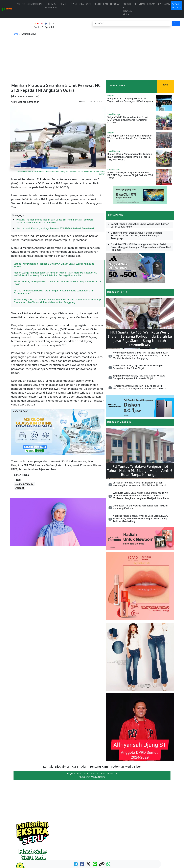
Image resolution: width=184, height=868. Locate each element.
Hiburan (115, 4)
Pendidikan (101, 4)
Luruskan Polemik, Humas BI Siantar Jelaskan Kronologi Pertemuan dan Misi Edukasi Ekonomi (139, 484)
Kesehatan (164, 4)
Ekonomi (139, 4)
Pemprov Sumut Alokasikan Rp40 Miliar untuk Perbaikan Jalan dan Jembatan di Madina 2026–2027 (141, 387)
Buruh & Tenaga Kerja (127, 9)
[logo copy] (102, 865)
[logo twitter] (89, 865)
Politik (21, 4)
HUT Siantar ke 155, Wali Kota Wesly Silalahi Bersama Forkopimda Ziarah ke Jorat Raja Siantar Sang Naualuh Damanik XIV (140, 338)
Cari (176, 23)
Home (15, 34)
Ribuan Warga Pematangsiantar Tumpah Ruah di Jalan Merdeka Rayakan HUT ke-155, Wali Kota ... (130, 157)
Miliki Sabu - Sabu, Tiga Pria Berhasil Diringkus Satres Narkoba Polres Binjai (138, 367)
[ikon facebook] (82, 865)
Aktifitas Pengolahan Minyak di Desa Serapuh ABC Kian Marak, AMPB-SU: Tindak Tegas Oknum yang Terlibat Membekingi (140, 519)
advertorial (35, 4)
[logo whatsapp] (108, 865)
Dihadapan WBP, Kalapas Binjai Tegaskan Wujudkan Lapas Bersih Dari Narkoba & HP (130, 138)
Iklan (84, 767)
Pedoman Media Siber (126, 767)
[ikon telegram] (76, 865)
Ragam (151, 4)
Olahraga (85, 4)
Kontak (48, 767)
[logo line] (95, 865)
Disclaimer (62, 767)
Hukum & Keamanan (51, 6)
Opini (74, 4)
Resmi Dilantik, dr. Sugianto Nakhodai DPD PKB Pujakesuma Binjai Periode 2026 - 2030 (57, 283)
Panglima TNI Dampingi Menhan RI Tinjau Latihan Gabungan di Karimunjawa (130, 100)
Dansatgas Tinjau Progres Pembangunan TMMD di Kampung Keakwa (140, 507)
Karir (75, 767)
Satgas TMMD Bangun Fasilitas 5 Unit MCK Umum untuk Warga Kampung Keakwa (54, 265)
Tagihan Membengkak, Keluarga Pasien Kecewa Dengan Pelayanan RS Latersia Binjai (139, 377)
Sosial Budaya (177, 6)
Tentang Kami (99, 767)
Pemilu (64, 4)
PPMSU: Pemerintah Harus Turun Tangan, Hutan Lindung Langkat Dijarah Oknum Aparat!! (54, 292)
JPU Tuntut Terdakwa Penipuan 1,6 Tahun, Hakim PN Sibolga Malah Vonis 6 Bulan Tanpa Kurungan (140, 470)
